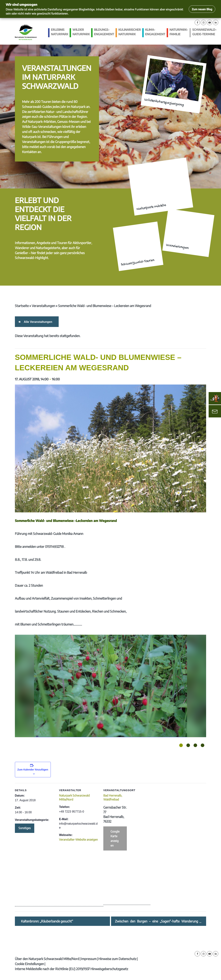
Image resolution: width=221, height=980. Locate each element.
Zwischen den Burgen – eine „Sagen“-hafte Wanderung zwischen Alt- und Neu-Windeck (157, 921)
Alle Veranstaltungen (37, 322)
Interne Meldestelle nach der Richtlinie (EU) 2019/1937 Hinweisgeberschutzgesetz (71, 969)
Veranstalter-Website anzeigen (78, 840)
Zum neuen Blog (202, 9)
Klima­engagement (155, 32)
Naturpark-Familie (179, 32)
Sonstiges (25, 828)
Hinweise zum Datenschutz (117, 959)
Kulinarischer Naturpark (130, 32)
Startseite (22, 306)
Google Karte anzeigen (115, 838)
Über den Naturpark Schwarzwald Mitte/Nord (47, 959)
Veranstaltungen (43, 306)
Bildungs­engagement (104, 32)
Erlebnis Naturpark (60, 32)
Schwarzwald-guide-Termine (204, 32)
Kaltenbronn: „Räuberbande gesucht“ (47, 921)
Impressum (89, 959)
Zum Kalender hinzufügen (33, 770)
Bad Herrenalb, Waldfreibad (113, 797)
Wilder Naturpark (81, 32)
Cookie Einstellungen (29, 964)
